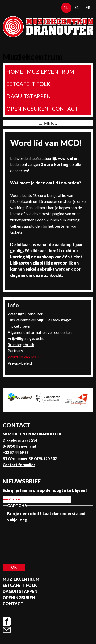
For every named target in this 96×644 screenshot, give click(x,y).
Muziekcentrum (51, 71)
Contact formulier (19, 465)
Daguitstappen (29, 96)
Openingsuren (27, 108)
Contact (65, 108)
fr (88, 8)
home (15, 71)
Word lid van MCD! (25, 357)
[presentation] (28, 541)
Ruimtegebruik (21, 344)
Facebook (7, 621)
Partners (15, 351)
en (77, 8)
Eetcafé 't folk (28, 84)
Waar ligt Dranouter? (26, 314)
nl (66, 8)
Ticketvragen (20, 326)
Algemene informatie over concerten (40, 332)
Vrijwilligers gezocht (26, 338)
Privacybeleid (20, 363)
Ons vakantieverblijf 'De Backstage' (39, 320)
